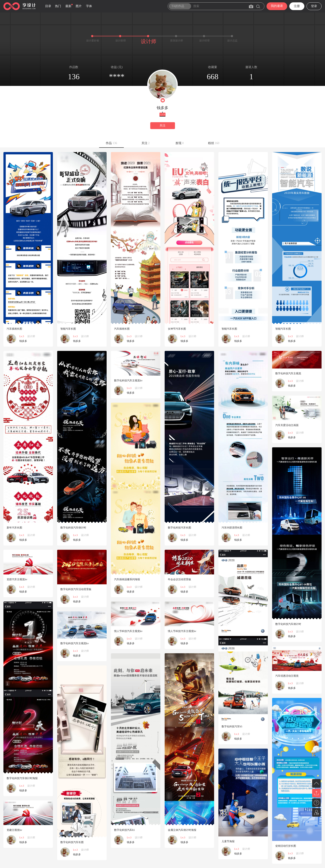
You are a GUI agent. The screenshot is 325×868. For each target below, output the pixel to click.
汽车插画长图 (14, 329)
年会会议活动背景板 (179, 579)
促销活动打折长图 (286, 846)
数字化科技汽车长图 (179, 528)
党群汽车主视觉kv (17, 579)
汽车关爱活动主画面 (287, 425)
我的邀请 (277, 6)
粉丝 (214, 143)
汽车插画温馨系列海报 (127, 579)
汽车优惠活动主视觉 (287, 676)
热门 (58, 6)
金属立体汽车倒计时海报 (182, 830)
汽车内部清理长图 (232, 528)
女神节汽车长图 (177, 329)
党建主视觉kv (14, 830)
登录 (314, 6)
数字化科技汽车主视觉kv (128, 381)
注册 (297, 6)
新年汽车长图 (14, 528)
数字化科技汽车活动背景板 (76, 589)
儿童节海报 (228, 841)
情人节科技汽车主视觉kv (182, 631)
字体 (89, 6)
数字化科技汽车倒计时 (73, 528)
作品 (111, 143)
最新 (68, 6)
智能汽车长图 (68, 329)
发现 (180, 143)
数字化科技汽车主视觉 (288, 373)
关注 (162, 126)
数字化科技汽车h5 (232, 726)
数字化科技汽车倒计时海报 (22, 778)
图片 (79, 6)
